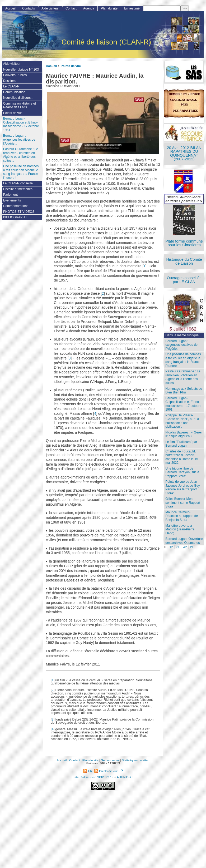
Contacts (29, 8)
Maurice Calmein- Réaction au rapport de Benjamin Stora (182, 516)
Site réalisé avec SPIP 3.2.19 (93, 777)
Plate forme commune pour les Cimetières (184, 243)
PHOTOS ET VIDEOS (19, 212)
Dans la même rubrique (182, 335)
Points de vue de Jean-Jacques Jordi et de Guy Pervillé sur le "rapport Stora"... (182, 487)
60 (192, 547)
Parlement (10, 195)
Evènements (12, 200)
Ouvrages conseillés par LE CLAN (184, 280)
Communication (14, 92)
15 (171, 547)
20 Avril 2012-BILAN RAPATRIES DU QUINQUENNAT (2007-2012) (184, 154)
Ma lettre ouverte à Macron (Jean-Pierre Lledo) (180, 529)
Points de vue (71, 66)
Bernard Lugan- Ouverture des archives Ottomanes (184, 541)
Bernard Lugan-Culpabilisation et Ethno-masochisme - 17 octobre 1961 (183, 404)
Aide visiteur (50, 8)
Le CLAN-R (11, 86)
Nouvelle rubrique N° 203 (21, 70)
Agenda (89, 8)
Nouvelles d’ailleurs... (18, 98)
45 (185, 547)
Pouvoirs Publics (15, 75)
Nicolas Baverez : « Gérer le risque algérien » (184, 434)
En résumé (132, 8)
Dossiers (9, 81)
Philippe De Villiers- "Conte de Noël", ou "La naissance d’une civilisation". (182, 421)
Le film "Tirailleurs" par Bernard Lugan (181, 444)
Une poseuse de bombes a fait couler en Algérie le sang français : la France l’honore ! (183, 360)
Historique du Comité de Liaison (184, 261)
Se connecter (110, 760)
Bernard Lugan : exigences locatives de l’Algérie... (181, 345)
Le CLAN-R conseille (18, 183)
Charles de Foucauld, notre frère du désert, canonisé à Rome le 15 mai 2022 (182, 457)
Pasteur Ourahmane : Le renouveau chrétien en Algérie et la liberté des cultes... (183, 377)
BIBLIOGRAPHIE (15, 217)
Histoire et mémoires (18, 189)
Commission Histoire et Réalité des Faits (20, 105)
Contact (71, 8)
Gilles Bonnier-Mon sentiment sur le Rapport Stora (183, 503)
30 (178, 547)
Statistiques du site (135, 760)
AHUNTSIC (125, 777)
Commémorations (16, 206)
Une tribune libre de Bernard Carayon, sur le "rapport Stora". (182, 472)
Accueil (51, 66)
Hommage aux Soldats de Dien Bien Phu (184, 391)
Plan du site (109, 8)
